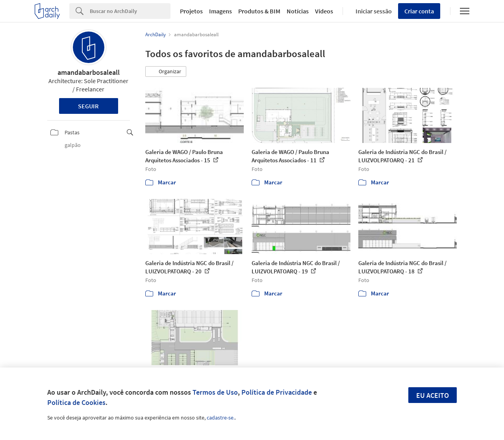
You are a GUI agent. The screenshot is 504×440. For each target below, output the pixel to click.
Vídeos (324, 11)
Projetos (191, 11)
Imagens (220, 11)
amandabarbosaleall (89, 72)
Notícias (298, 11)
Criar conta (419, 11)
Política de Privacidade (277, 392)
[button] (166, 72)
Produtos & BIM (259, 11)
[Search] (130, 11)
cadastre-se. (221, 418)
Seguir (88, 106)
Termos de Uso (215, 392)
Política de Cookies (76, 402)
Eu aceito (433, 395)
